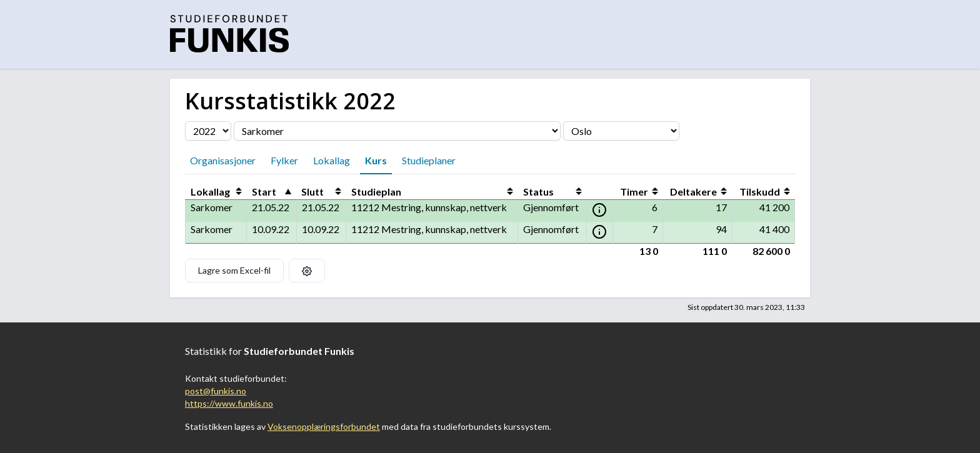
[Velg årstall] (208, 131)
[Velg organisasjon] (397, 131)
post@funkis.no (216, 391)
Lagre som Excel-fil (234, 270)
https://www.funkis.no (229, 403)
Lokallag (332, 160)
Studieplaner (429, 160)
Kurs (376, 160)
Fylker (284, 160)
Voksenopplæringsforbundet (324, 426)
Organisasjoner (223, 160)
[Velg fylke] (621, 131)
